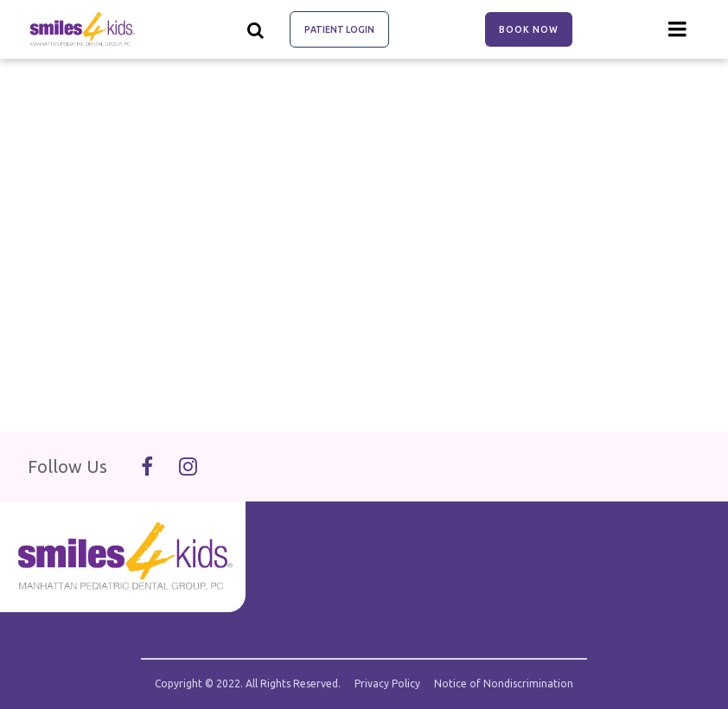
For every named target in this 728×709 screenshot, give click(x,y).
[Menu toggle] (678, 29)
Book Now (529, 29)
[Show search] (256, 29)
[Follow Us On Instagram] (188, 467)
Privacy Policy (387, 684)
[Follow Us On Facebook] (147, 467)
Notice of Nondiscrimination (504, 684)
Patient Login (339, 29)
